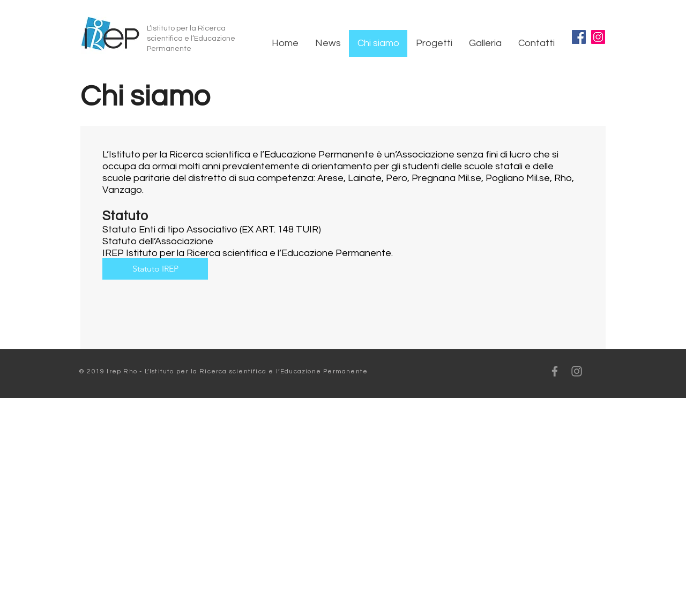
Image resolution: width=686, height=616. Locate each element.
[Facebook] (579, 37)
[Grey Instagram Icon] (577, 371)
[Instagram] (598, 37)
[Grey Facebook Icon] (555, 371)
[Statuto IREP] (155, 269)
